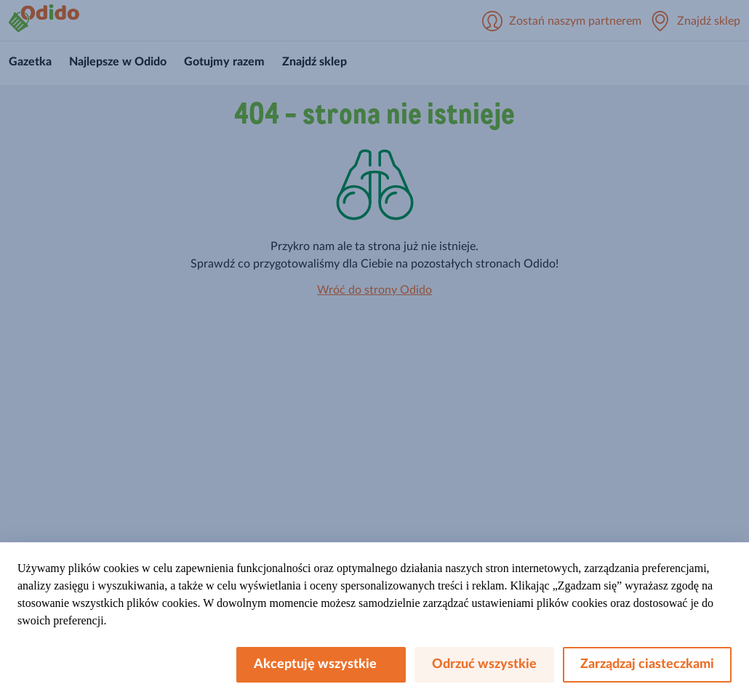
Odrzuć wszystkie (484, 664)
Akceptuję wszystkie (321, 664)
